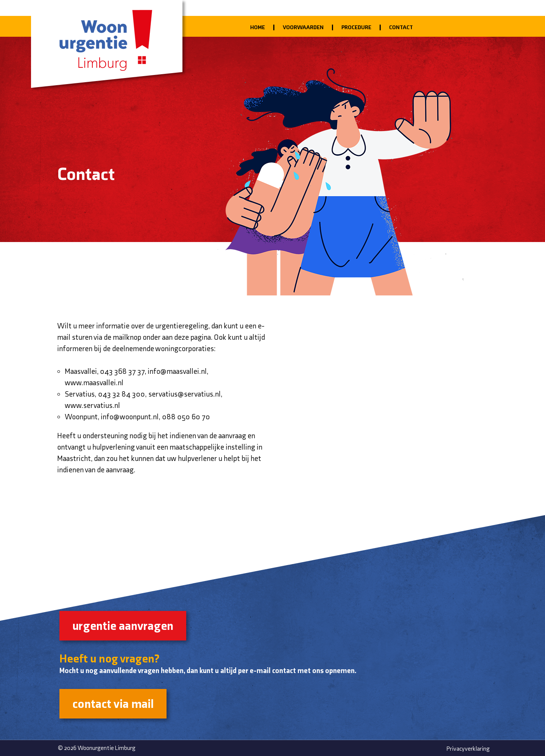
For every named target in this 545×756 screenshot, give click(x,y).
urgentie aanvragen (123, 626)
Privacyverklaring (468, 749)
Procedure (356, 27)
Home (258, 27)
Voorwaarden (303, 27)
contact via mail (113, 704)
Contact (401, 27)
